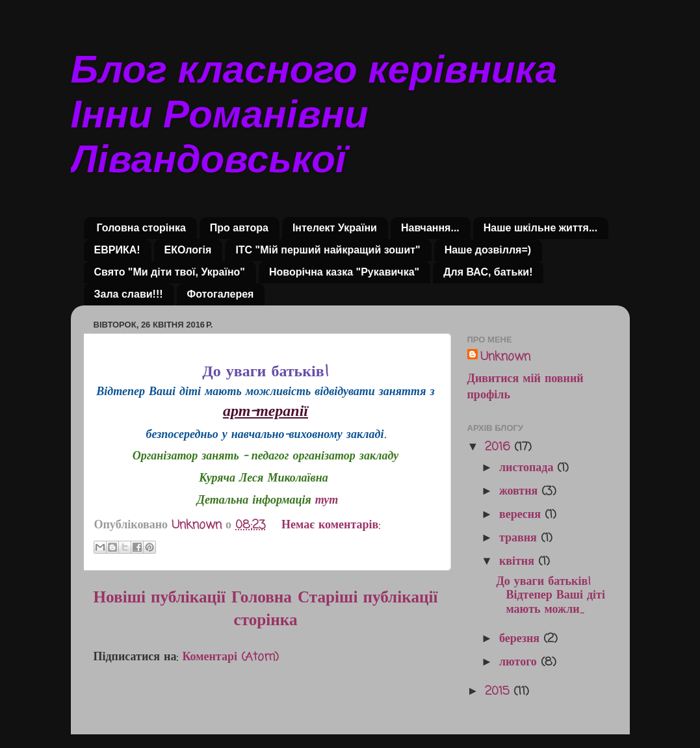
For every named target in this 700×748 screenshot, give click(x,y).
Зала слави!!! (129, 294)
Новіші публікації (160, 598)
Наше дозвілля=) (488, 250)
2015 (499, 691)
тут (327, 500)
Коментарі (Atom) (230, 657)
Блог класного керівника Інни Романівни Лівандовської (314, 114)
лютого (520, 662)
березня (521, 639)
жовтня (520, 491)
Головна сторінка (141, 228)
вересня (522, 515)
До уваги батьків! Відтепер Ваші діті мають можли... (550, 596)
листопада (528, 468)
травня (520, 538)
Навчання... (430, 228)
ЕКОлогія (188, 250)
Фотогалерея (221, 294)
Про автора (239, 228)
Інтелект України (335, 228)
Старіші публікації (368, 598)
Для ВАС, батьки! (488, 272)
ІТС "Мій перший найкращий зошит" (328, 250)
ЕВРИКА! (117, 250)
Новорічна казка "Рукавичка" (344, 272)
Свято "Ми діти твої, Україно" (170, 272)
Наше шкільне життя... (540, 228)
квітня (519, 561)
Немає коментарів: (331, 525)
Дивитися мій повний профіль (525, 387)
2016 (499, 447)
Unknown (505, 357)
